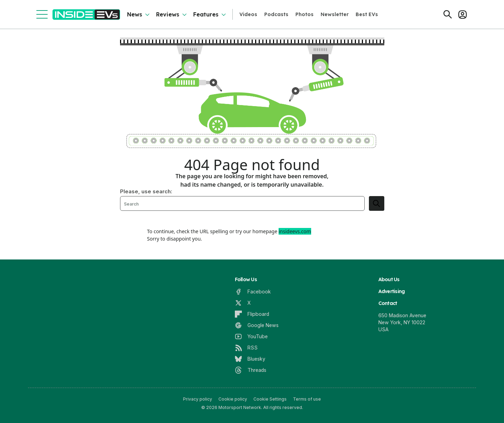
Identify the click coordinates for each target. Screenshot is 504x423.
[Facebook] (253, 292)
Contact (388, 303)
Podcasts (276, 14)
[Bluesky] (250, 359)
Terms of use (307, 399)
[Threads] (251, 370)
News (135, 14)
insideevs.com (295, 231)
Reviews (168, 14)
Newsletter (335, 14)
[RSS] (246, 348)
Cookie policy (233, 399)
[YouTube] (251, 337)
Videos (248, 14)
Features (206, 14)
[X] (243, 303)
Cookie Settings (270, 399)
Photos (304, 14)
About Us (389, 279)
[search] (377, 203)
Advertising (392, 291)
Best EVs (367, 14)
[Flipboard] (252, 314)
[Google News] (257, 325)
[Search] (448, 14)
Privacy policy (198, 399)
